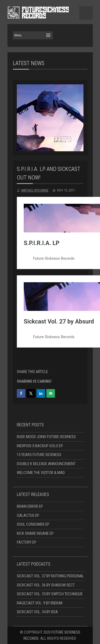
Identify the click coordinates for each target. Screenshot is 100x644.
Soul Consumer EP (33, 524)
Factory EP (27, 542)
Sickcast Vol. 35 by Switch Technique (50, 594)
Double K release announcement (46, 464)
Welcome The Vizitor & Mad (41, 473)
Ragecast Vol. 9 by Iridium (40, 603)
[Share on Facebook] (21, 393)
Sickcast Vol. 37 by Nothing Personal (50, 576)
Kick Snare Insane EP (35, 533)
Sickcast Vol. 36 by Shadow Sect (46, 585)
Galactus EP (28, 515)
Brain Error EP (30, 506)
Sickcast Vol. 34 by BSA (37, 612)
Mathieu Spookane (35, 190)
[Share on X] (31, 393)
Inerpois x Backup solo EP (40, 446)
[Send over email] (51, 393)
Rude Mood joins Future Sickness (46, 437)
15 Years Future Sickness (39, 455)
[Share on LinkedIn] (41, 393)
